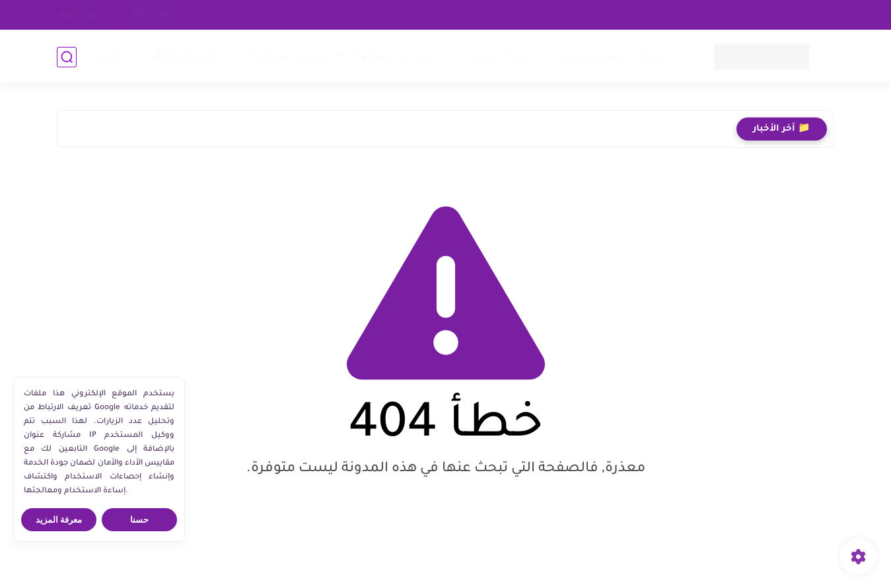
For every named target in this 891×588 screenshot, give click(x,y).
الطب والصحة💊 (393, 58)
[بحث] (67, 57)
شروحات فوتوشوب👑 (613, 58)
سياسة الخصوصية (746, 15)
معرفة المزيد (59, 520)
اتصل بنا (676, 15)
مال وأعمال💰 (185, 58)
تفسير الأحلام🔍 (286, 58)
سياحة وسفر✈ (496, 58)
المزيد (109, 56)
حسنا (139, 520)
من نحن (814, 15)
